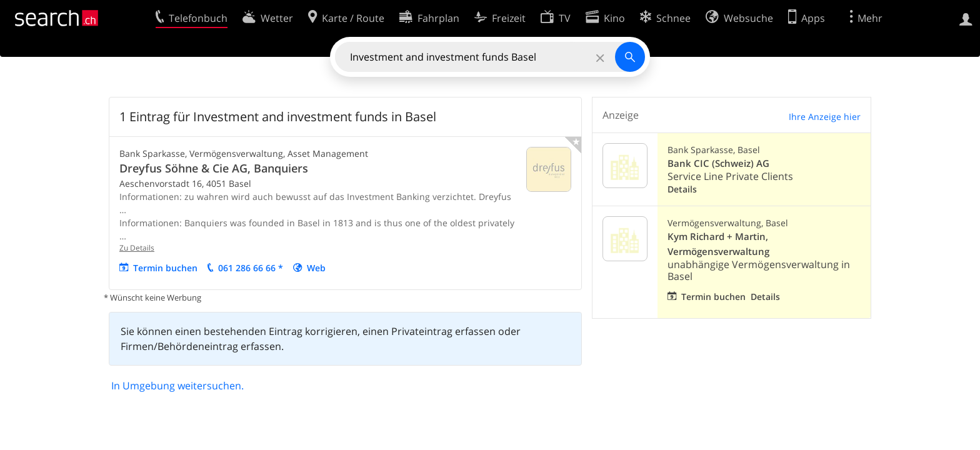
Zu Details (137, 248)
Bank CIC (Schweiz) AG (718, 163)
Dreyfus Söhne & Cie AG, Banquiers (214, 168)
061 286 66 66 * (251, 268)
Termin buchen (165, 268)
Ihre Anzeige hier (825, 117)
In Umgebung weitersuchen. (177, 386)
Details (682, 189)
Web (316, 268)
